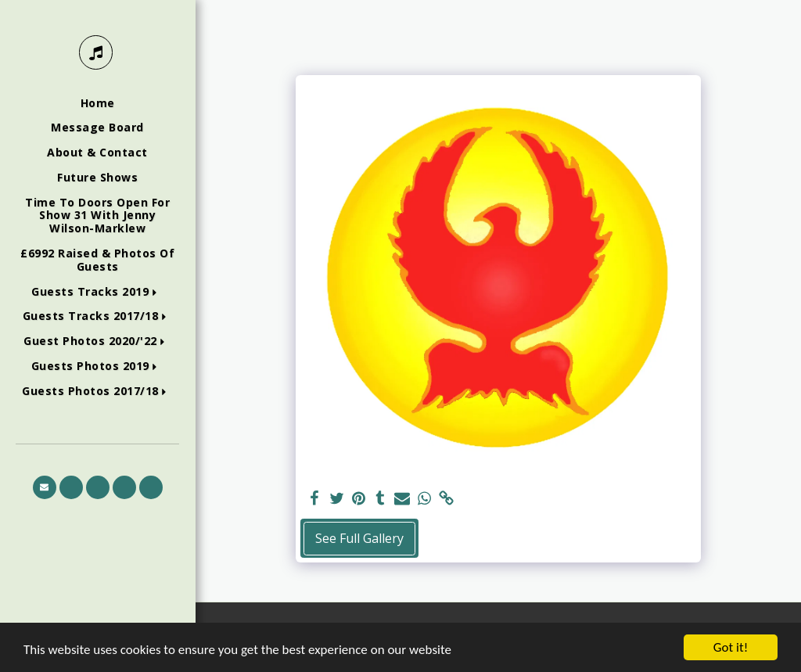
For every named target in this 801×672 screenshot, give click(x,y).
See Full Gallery (359, 538)
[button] (97, 292)
